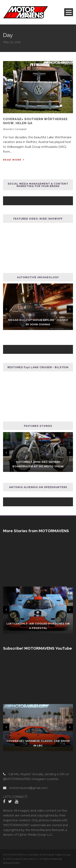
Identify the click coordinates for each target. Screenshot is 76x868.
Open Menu (69, 12)
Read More (14, 160)
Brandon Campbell (15, 129)
